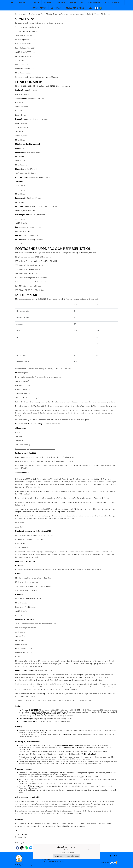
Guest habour (40, 8)
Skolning (34, 3)
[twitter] (22, 848)
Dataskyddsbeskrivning (23, 865)
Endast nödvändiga (73, 856)
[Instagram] (116, 856)
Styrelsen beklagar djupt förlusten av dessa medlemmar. (35, 449)
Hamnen (48, 3)
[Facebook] (110, 856)
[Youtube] (113, 856)
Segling (61, 3)
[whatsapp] (26, 848)
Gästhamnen (94, 3)
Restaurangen (77, 3)
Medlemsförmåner (75, 8)
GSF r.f (21, 3)
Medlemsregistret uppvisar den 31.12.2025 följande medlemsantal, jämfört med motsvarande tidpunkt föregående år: (57, 299)
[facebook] (17, 848)
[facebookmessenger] (31, 848)
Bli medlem (56, 8)
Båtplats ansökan (114, 3)
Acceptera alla (59, 856)
